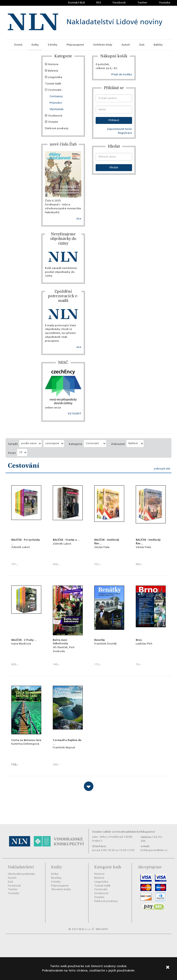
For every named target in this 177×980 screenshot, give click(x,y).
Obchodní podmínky (21, 874)
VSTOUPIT (75, 414)
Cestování (53, 90)
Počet (12, 453)
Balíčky (158, 45)
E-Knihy (53, 45)
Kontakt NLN (77, 3)
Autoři (126, 45)
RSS (99, 3)
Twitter (142, 3)
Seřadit (13, 444)
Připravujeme (75, 45)
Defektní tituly (103, 45)
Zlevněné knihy (61, 890)
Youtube (165, 3)
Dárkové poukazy (57, 128)
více (79, 219)
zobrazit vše (162, 469)
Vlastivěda (56, 109)
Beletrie (52, 71)
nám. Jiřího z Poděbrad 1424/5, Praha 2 (113, 839)
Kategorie (76, 444)
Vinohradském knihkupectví (136, 832)
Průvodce (56, 103)
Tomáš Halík (53, 84)
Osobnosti (54, 116)
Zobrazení (118, 444)
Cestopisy (56, 96)
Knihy (35, 45)
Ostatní (52, 122)
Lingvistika (54, 77)
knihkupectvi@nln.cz (154, 850)
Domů (18, 45)
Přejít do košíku (122, 75)
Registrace (125, 133)
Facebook (119, 3)
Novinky (56, 878)
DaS (142, 45)
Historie (52, 64)
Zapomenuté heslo (119, 129)
